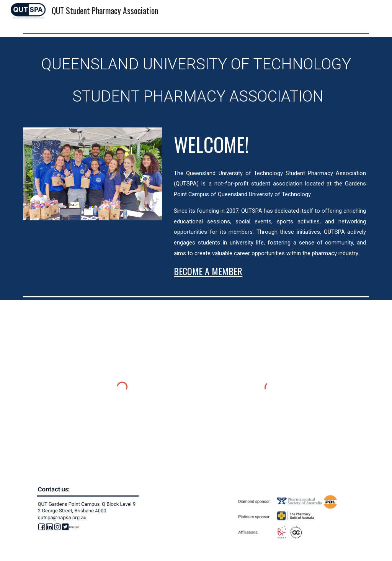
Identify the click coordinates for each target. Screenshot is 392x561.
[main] (196, 77)
